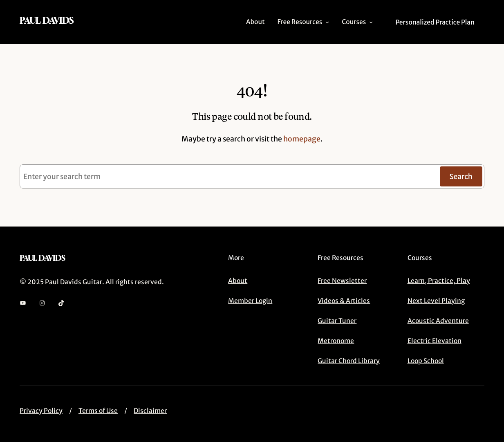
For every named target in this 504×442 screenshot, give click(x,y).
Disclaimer (150, 411)
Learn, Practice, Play (439, 281)
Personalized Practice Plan (435, 22)
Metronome (336, 341)
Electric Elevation (435, 341)
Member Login (250, 301)
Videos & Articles (344, 301)
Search (461, 177)
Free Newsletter (342, 281)
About (238, 281)
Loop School (426, 361)
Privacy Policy (41, 411)
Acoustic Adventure (438, 321)
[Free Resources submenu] (327, 22)
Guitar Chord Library (349, 361)
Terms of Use (98, 411)
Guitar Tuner (337, 321)
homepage (302, 139)
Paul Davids (47, 21)
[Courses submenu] (371, 22)
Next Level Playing (436, 301)
